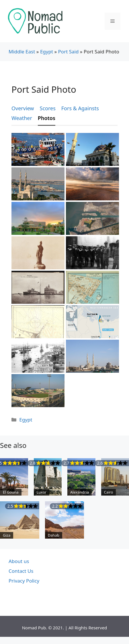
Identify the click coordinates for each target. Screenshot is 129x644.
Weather (22, 118)
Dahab (54, 535)
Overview (23, 108)
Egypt (47, 52)
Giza (7, 535)
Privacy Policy (24, 581)
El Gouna (11, 492)
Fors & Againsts (80, 108)
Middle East (22, 52)
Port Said (69, 52)
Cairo (109, 492)
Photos (47, 118)
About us (19, 561)
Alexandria (80, 492)
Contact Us (21, 571)
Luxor (42, 492)
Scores (48, 108)
